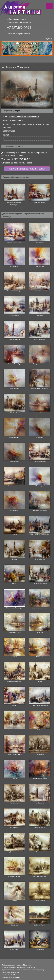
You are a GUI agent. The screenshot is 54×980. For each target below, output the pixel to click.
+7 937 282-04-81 (20, 159)
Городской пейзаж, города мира (24, 116)
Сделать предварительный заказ (27, 169)
